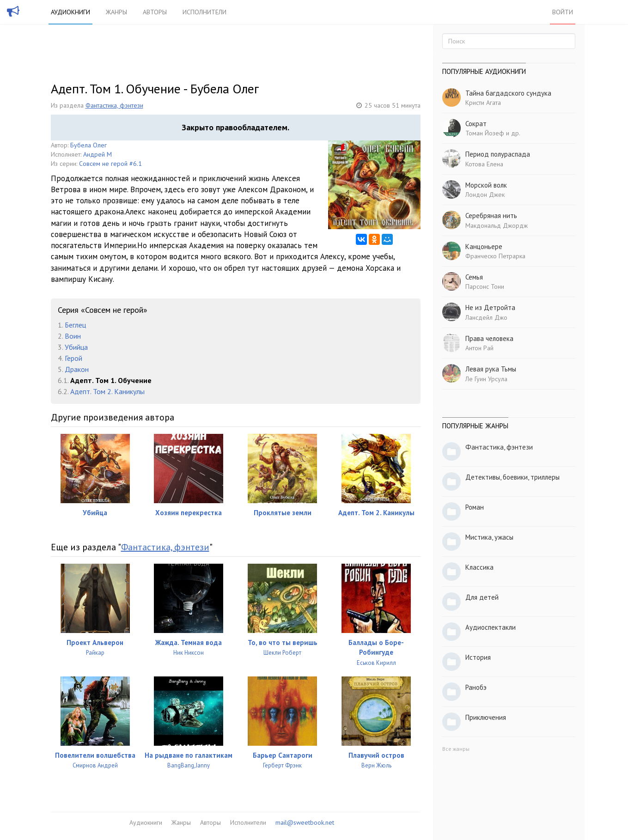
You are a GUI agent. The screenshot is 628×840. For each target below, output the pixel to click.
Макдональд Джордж (497, 225)
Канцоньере (484, 247)
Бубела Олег (88, 145)
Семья (474, 277)
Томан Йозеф (485, 133)
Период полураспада (498, 154)
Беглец (75, 325)
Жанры (116, 12)
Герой (73, 358)
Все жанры (456, 749)
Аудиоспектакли (491, 627)
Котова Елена (484, 164)
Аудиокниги (70, 12)
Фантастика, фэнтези (114, 105)
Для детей (482, 597)
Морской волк (486, 185)
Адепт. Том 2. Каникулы (107, 391)
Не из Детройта (490, 307)
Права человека (489, 338)
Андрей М (98, 154)
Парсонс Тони (485, 286)
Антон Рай (479, 348)
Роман (475, 507)
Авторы (155, 12)
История (478, 657)
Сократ (476, 124)
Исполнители (204, 12)
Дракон (77, 369)
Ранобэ (476, 687)
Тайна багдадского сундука (508, 93)
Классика (479, 567)
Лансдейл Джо (486, 317)
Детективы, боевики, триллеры (512, 477)
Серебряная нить (491, 216)
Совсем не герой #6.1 (110, 164)
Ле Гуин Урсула (486, 379)
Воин (73, 336)
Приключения (486, 717)
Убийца (76, 347)
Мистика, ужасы (489, 537)
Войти (563, 12)
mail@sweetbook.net (305, 822)
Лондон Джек (485, 195)
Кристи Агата (483, 103)
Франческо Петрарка (495, 256)
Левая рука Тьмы (491, 369)
